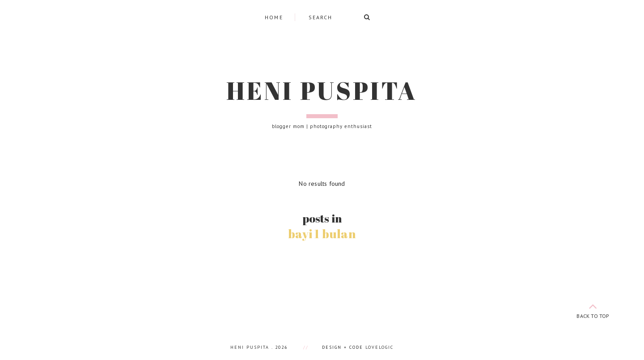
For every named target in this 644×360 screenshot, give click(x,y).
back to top (593, 309)
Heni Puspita (322, 90)
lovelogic (379, 347)
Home (274, 17)
